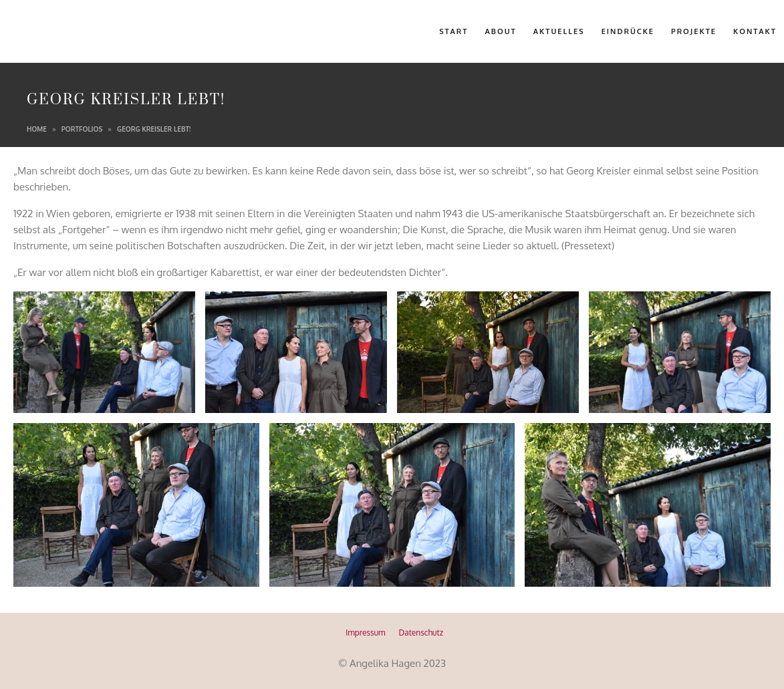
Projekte (694, 31)
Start (453, 31)
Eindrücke (628, 31)
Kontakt (755, 31)
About (501, 31)
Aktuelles (559, 31)
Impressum (365, 633)
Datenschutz (421, 633)
